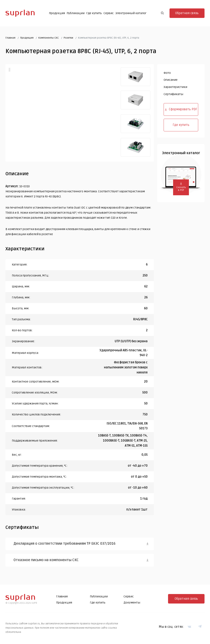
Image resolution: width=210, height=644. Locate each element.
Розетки (68, 38)
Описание (171, 80)
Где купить (94, 13)
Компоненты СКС (49, 38)
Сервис (109, 13)
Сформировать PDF (181, 109)
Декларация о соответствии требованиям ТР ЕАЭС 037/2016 (65, 544)
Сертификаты (173, 94)
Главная (10, 38)
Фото (167, 73)
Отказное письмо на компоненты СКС (46, 560)
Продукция (57, 13)
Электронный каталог (131, 13)
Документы (132, 603)
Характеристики (175, 87)
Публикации (76, 13)
